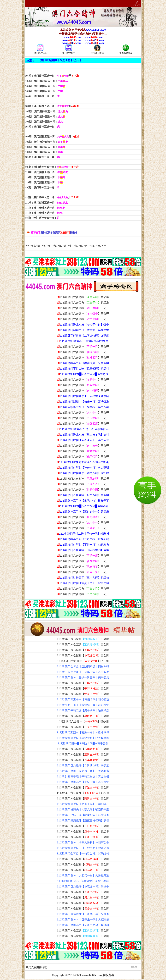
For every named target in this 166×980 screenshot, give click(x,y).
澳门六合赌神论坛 (81, 967)
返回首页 (136, 5)
